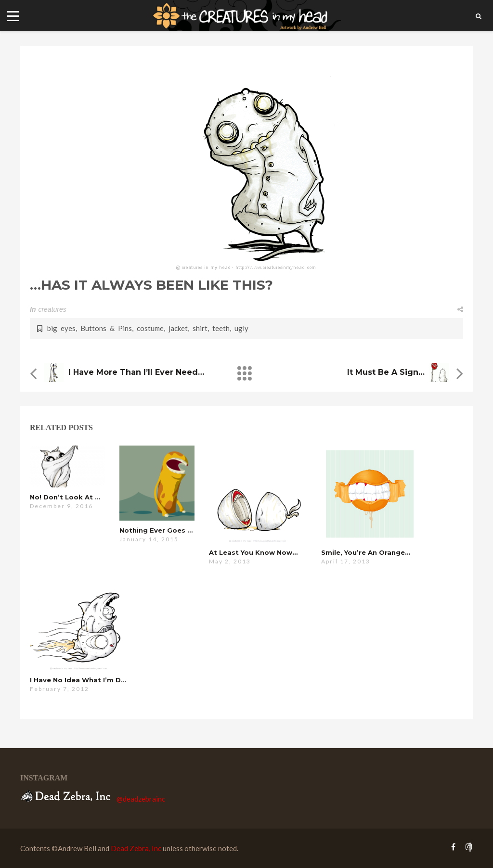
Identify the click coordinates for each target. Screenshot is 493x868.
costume (150, 328)
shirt (200, 328)
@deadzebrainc (141, 799)
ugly (241, 328)
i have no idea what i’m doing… (86, 680)
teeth (221, 328)
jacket (178, 328)
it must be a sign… (386, 372)
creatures (52, 309)
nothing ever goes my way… (169, 530)
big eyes (61, 328)
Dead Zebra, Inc (136, 848)
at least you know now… (253, 552)
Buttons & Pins (106, 328)
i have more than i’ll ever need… (136, 372)
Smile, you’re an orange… (366, 552)
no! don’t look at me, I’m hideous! (91, 497)
